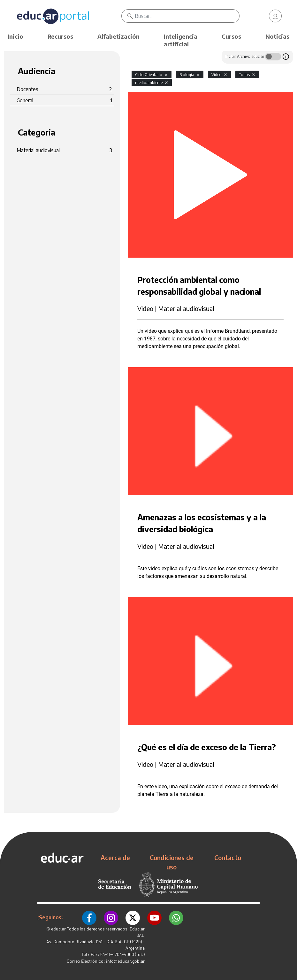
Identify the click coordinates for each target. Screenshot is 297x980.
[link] (275, 16)
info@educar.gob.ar (125, 961)
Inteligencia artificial (181, 40)
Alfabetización (118, 36)
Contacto (228, 858)
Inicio (15, 36)
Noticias (277, 36)
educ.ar (58, 928)
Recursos (60, 36)
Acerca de (115, 858)
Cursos (231, 36)
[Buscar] (187, 16)
